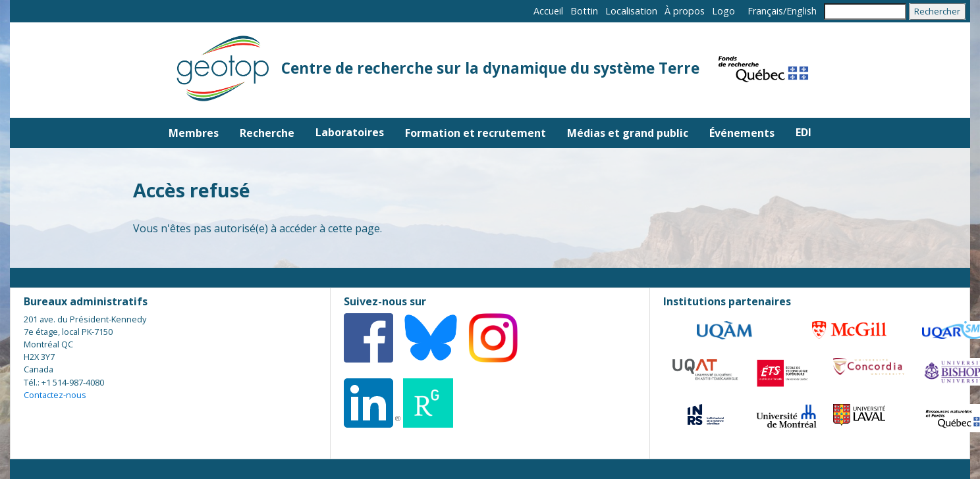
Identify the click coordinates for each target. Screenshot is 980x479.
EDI (803, 132)
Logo (723, 11)
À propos (685, 11)
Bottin (584, 11)
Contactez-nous (55, 395)
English (802, 11)
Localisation (631, 11)
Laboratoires (350, 132)
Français (765, 11)
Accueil (548, 11)
